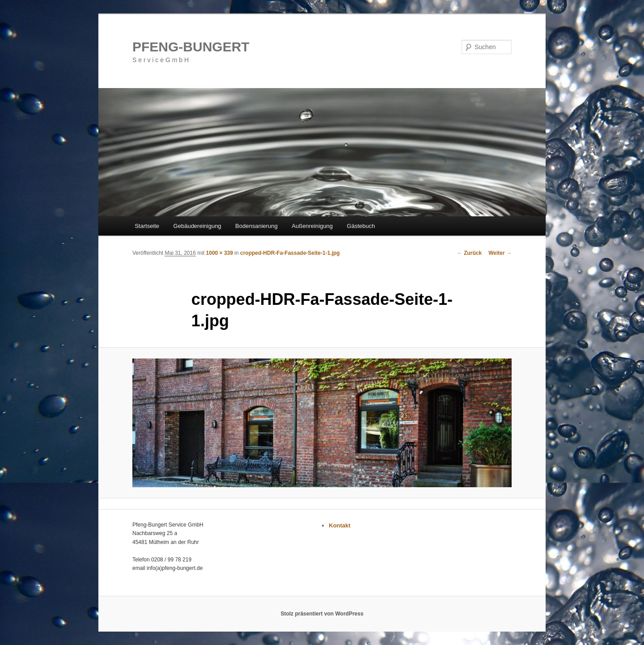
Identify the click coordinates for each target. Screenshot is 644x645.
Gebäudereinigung (197, 226)
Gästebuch (361, 226)
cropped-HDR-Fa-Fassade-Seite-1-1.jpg (290, 253)
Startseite (147, 226)
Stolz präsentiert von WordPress (322, 614)
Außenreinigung (312, 226)
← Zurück (469, 253)
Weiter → (500, 253)
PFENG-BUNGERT (191, 47)
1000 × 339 (220, 253)
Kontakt (339, 525)
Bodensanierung (256, 226)
